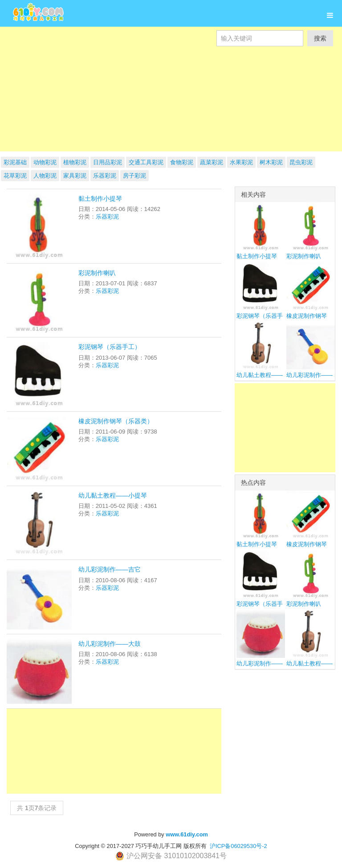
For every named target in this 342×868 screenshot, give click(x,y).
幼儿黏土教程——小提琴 (113, 495)
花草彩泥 (15, 176)
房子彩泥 (134, 176)
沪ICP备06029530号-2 (238, 846)
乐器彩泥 (105, 176)
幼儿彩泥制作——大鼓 (110, 644)
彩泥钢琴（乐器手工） (110, 347)
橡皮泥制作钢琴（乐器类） (116, 421)
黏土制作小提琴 (100, 199)
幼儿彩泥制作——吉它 (110, 569)
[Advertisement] (171, 109)
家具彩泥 (75, 176)
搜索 (320, 38)
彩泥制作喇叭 (97, 273)
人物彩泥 (45, 176)
